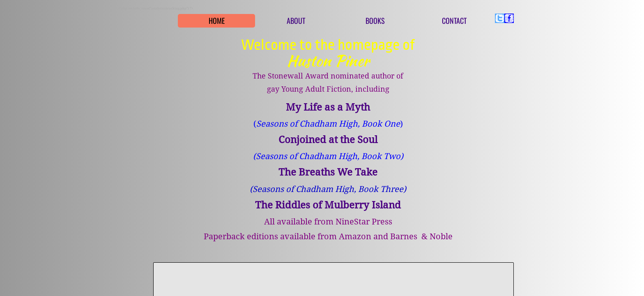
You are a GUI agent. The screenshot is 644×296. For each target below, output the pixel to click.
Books (375, 21)
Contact (454, 21)
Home (217, 21)
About (296, 21)
